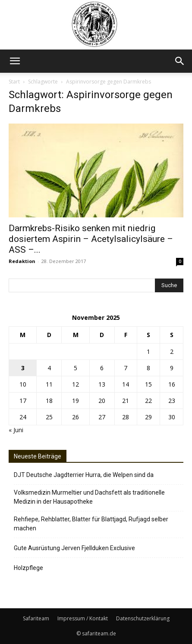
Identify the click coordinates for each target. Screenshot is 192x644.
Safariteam (36, 618)
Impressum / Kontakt (83, 618)
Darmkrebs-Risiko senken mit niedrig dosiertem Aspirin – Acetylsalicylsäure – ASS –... (91, 239)
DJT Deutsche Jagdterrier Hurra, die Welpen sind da (84, 475)
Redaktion (22, 261)
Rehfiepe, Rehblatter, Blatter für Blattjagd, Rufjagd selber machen (91, 524)
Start (14, 82)
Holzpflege (28, 568)
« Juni (16, 430)
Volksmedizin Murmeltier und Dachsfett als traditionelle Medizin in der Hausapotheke (89, 497)
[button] (15, 61)
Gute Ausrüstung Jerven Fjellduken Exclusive (74, 548)
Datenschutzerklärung (143, 618)
